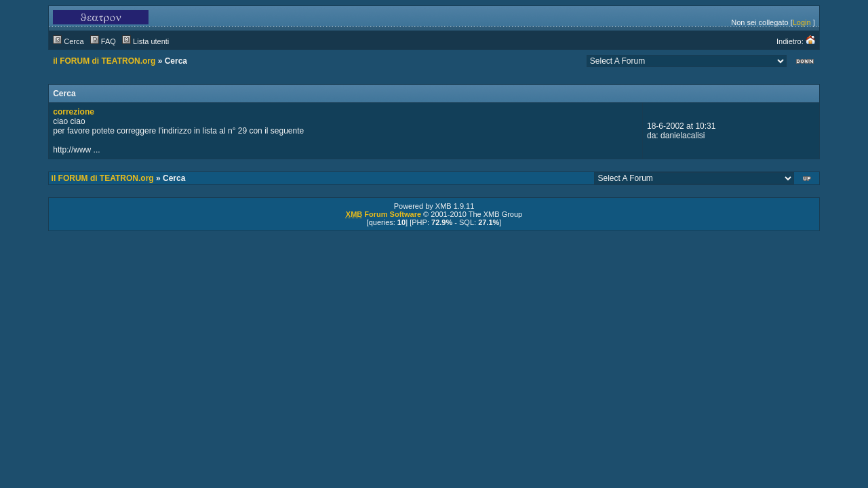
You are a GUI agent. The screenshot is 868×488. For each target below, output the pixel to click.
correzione (74, 112)
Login (802, 22)
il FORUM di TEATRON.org (104, 61)
